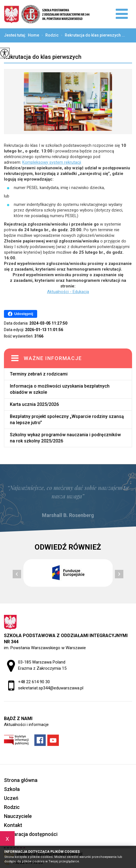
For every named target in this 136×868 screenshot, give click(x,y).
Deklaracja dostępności (31, 834)
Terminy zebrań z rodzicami (39, 374)
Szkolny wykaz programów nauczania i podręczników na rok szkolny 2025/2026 (65, 438)
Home (34, 35)
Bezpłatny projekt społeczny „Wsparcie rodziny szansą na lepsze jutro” (67, 420)
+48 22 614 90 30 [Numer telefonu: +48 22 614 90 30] (34, 682)
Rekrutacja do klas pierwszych (43, 57)
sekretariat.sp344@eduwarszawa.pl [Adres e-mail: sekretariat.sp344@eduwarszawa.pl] (51, 688)
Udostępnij (20, 314)
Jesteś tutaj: (16, 35)
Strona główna (21, 780)
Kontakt (13, 825)
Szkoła (12, 789)
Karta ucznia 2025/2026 (34, 404)
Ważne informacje (53, 358)
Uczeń (11, 798)
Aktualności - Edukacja (68, 292)
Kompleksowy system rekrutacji (52, 162)
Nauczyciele (18, 816)
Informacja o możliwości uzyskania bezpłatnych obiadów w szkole (60, 389)
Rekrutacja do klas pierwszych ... (92, 35)
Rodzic (49, 35)
